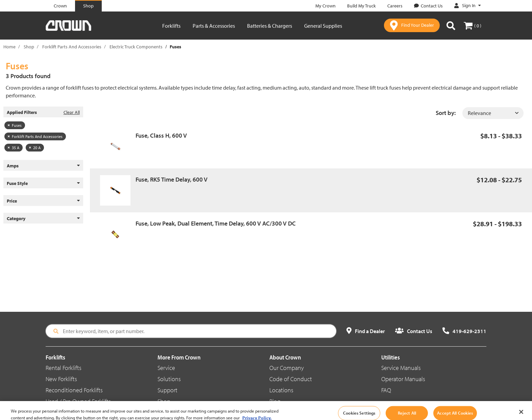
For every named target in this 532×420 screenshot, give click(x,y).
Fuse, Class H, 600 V (161, 135)
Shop (29, 47)
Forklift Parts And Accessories (72, 47)
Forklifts (171, 26)
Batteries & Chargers (270, 26)
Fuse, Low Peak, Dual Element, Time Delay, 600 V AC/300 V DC (216, 223)
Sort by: (446, 113)
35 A (14, 148)
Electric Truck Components (136, 47)
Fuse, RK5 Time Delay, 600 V (172, 179)
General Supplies (323, 26)
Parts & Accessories (214, 26)
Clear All (72, 112)
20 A (35, 148)
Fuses (15, 125)
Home (9, 47)
